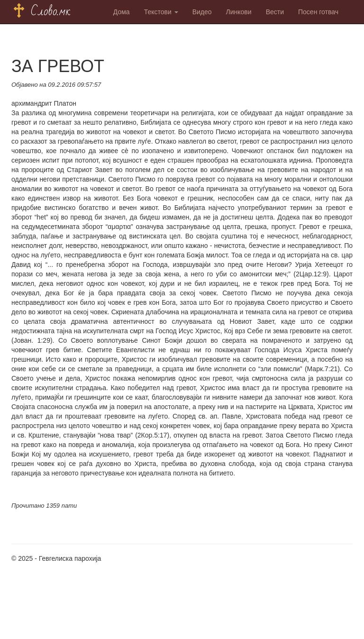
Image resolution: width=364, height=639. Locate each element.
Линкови (239, 12)
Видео (202, 12)
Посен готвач (318, 12)
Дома (122, 12)
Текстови (161, 12)
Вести (275, 12)
